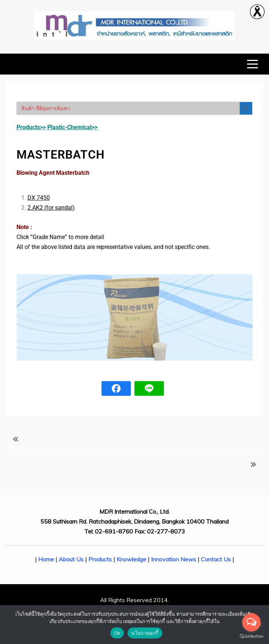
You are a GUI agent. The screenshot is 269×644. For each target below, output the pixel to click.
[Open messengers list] (251, 622)
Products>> (31, 127)
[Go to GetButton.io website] (251, 636)
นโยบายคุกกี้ (145, 633)
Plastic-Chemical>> (72, 127)
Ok (117, 633)
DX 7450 (39, 198)
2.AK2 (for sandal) (51, 208)
